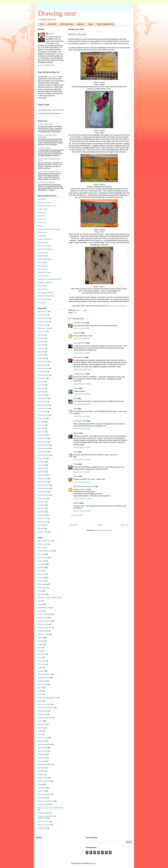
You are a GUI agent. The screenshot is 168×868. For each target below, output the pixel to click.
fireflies (88, 43)
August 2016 (42, 332)
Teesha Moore (43, 289)
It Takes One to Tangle (45, 124)
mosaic (40, 731)
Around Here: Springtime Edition (49, 172)
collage (40, 604)
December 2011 (43, 485)
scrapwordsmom (80, 374)
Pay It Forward (43, 751)
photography (42, 754)
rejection (41, 774)
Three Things (42, 798)
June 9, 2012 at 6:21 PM (82, 472)
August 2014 (42, 378)
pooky (76, 452)
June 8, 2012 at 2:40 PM (82, 416)
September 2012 (44, 455)
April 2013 (41, 432)
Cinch (40, 601)
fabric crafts (42, 654)
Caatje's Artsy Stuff (44, 202)
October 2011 (43, 492)
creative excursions (44, 621)
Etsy (39, 651)
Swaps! (91, 24)
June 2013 (41, 425)
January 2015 (43, 365)
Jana (75, 398)
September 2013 (44, 415)
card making (42, 594)
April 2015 (41, 355)
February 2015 (43, 362)
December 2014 (43, 368)
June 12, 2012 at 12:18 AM (82, 499)
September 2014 (44, 375)
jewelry (40, 701)
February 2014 (43, 398)
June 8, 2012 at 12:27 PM (82, 369)
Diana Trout (42, 219)
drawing (41, 638)
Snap (75, 409)
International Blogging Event (47, 698)
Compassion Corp (44, 608)
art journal (41, 554)
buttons (40, 591)
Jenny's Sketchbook (45, 239)
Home (42, 24)
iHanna (40, 226)
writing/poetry (42, 828)
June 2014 (41, 385)
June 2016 (41, 338)
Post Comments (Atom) (104, 530)
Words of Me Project (45, 299)
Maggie (76, 433)
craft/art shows (43, 618)
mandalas (41, 728)
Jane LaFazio (42, 232)
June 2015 (41, 348)
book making (42, 584)
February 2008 (43, 532)
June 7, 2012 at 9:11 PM (82, 328)
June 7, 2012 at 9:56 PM (82, 339)
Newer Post (74, 525)
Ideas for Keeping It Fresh (105, 24)
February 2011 (43, 518)
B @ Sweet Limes (80, 421)
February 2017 (43, 312)
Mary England (43, 262)
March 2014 (42, 395)
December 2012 (43, 445)
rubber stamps (43, 778)
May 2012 (41, 468)
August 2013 (42, 418)
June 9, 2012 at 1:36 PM (82, 460)
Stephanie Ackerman (45, 283)
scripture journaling (44, 781)
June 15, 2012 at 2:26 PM (82, 511)
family (40, 658)
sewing (40, 784)
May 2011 (41, 508)
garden (40, 668)
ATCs (40, 571)
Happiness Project (44, 678)
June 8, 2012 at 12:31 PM (82, 384)
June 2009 (41, 525)
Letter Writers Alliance (45, 249)
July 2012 (41, 462)
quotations (41, 771)
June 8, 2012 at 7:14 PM (82, 447)
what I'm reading (43, 813)
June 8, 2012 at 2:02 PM (82, 394)
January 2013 (43, 442)
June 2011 (41, 505)
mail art (40, 721)
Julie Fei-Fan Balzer (45, 246)
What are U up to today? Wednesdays (51, 808)
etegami (41, 644)
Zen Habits (42, 303)
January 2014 (43, 402)
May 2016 (41, 342)
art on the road (43, 557)
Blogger (94, 863)
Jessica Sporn (43, 242)
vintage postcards (44, 804)
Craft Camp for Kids (45, 614)
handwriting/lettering (45, 674)
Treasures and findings (46, 801)
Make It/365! (52, 24)
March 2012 (42, 475)
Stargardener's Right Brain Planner (50, 279)
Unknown (77, 333)
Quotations (81, 24)
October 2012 (43, 452)
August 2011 (42, 498)
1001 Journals (43, 544)
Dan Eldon (41, 216)
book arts (41, 581)
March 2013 (42, 435)
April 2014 (41, 392)
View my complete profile (46, 65)
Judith (76, 476)
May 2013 (41, 428)
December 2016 (43, 318)
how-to (40, 688)
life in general (42, 711)
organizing (41, 741)
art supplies (42, 564)
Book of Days (42, 588)
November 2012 (43, 448)
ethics (40, 648)
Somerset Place (43, 276)
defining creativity (44, 634)
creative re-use (43, 624)
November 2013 (43, 408)
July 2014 (41, 382)
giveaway (41, 671)
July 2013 (41, 422)
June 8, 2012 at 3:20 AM (82, 353)
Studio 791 (42, 791)
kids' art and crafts (44, 704)
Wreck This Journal (44, 825)
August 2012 (42, 458)
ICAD (75, 313)
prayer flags (42, 761)
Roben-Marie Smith (44, 272)
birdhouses (42, 574)
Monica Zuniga (43, 266)
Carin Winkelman (80, 343)
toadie (102, 43)
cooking (41, 611)
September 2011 (44, 495)
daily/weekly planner (45, 628)
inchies (40, 694)
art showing (42, 561)
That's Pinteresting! (44, 794)
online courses (43, 738)
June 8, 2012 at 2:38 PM (82, 404)
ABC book (41, 548)
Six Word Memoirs (44, 148)
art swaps (41, 568)
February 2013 (43, 438)
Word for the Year (44, 821)
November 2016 (43, 322)
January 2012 (43, 482)
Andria (51, 34)
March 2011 (42, 515)
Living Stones (52, 77)
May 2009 (41, 528)
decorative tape (43, 631)
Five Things (42, 661)
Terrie (76, 464)
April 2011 (41, 512)
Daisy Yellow (42, 213)
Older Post (125, 525)
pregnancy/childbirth (45, 764)
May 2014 (41, 388)
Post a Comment (77, 515)
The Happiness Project (46, 293)
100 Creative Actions (66, 24)
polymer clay (42, 758)
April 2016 (41, 345)
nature (40, 734)
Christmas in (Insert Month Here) (49, 598)
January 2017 (43, 315)
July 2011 (41, 502)
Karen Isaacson (79, 357)
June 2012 (41, 465)
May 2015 (41, 352)
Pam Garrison (43, 269)
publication (42, 768)
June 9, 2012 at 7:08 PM (82, 482)
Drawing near (57, 13)
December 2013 (43, 405)
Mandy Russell (43, 256)
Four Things (42, 664)
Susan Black (42, 286)
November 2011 (43, 488)
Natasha (76, 503)
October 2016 (43, 325)
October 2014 (43, 372)
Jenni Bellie (42, 236)
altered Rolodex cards (45, 551)
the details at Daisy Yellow (117, 306)
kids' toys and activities (46, 708)
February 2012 (43, 478)
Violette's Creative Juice (46, 296)
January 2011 (43, 522)
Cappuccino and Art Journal (47, 206)
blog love (41, 578)
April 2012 (41, 472)
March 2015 (42, 358)
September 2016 (44, 328)
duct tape (41, 641)
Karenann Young (80, 323)
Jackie (76, 388)
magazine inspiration (45, 718)
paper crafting (43, 748)
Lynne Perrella (43, 253)
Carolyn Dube (43, 209)
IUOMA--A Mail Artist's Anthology (49, 229)
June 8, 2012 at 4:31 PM (82, 429)
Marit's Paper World (45, 259)
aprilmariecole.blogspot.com (84, 486)
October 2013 (43, 412)
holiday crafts (42, 684)
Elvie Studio (42, 222)
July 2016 (41, 335)
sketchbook (42, 788)
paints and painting (44, 744)
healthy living (42, 681)
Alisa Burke (42, 199)
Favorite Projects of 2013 (46, 182)
